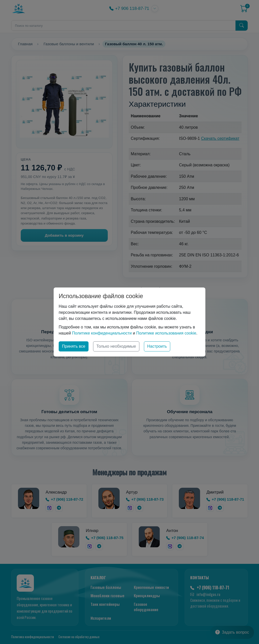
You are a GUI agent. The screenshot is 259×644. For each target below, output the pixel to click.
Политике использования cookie (166, 333)
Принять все (74, 346)
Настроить (157, 346)
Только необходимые (116, 346)
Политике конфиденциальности (102, 333)
